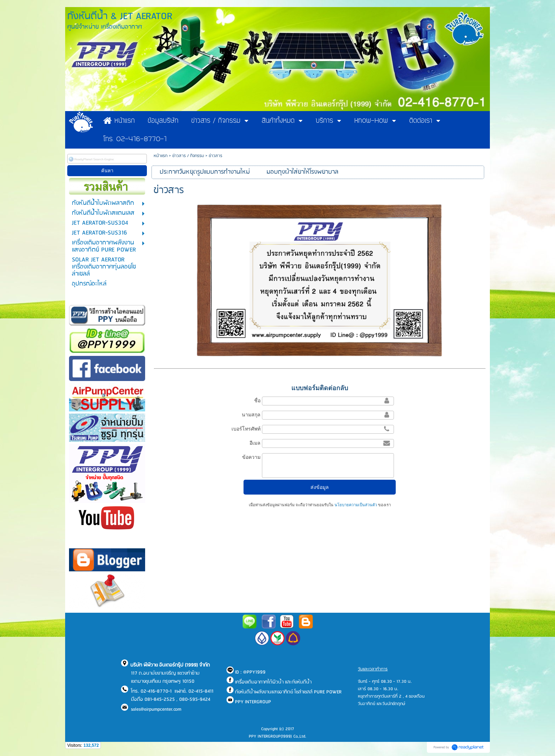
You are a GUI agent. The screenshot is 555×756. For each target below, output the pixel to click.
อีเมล (255, 443)
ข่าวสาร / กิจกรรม (188, 156)
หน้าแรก (161, 156)
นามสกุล (251, 415)
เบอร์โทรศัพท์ (246, 429)
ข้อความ (251, 457)
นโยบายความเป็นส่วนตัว (356, 505)
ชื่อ (257, 400)
